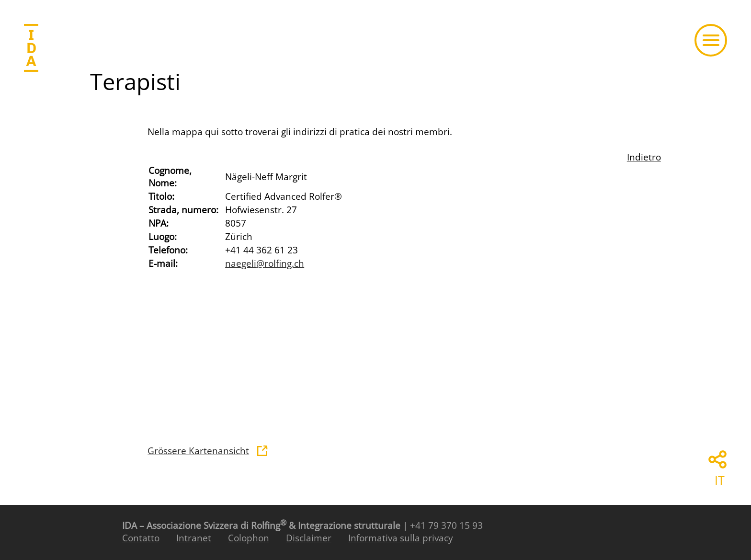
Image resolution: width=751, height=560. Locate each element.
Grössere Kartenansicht (198, 451)
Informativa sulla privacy (401, 538)
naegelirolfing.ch (265, 263)
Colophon (249, 538)
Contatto (141, 538)
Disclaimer (309, 538)
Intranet (194, 538)
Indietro (644, 157)
